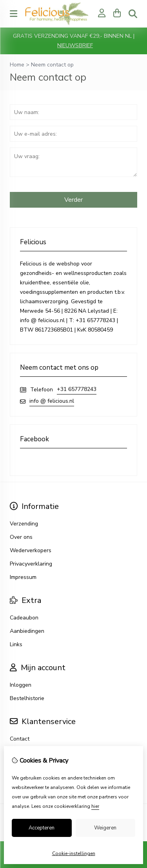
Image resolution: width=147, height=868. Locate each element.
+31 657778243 (77, 389)
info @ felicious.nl (52, 401)
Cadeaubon (24, 618)
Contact (20, 739)
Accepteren (42, 828)
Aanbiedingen (27, 631)
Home (17, 65)
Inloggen (21, 685)
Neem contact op (52, 65)
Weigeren (105, 828)
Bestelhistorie (27, 698)
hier (95, 806)
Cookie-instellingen (74, 853)
